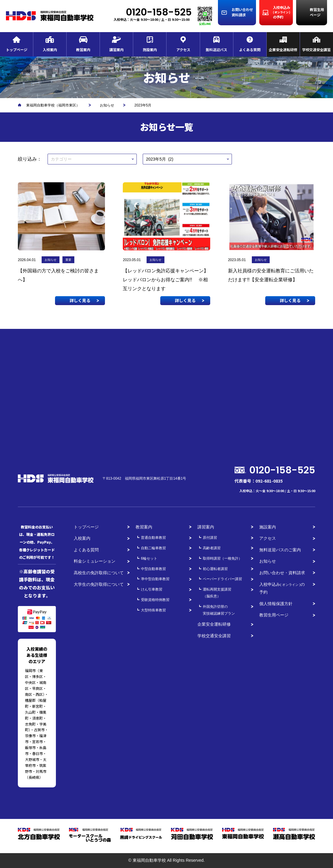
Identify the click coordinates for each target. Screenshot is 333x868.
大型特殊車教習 (153, 610)
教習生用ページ (274, 615)
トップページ (86, 527)
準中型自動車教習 (155, 579)
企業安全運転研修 (214, 624)
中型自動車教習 (153, 569)
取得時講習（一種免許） (222, 558)
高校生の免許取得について (99, 573)
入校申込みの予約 (282, 588)
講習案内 (206, 527)
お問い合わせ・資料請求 (282, 573)
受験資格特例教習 (155, 600)
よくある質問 (86, 550)
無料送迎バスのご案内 (280, 550)
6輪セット (149, 558)
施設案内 (268, 527)
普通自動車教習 (153, 538)
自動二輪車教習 (153, 548)
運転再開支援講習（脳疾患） (217, 593)
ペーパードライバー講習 (222, 579)
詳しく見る (80, 300)
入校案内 (82, 538)
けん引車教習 (152, 589)
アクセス (268, 538)
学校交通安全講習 (214, 636)
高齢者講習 (212, 548)
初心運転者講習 (215, 569)
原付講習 (210, 538)
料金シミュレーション (95, 561)
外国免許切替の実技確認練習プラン (219, 610)
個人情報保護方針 (276, 604)
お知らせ (268, 561)
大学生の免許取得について (99, 584)
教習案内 (144, 527)
